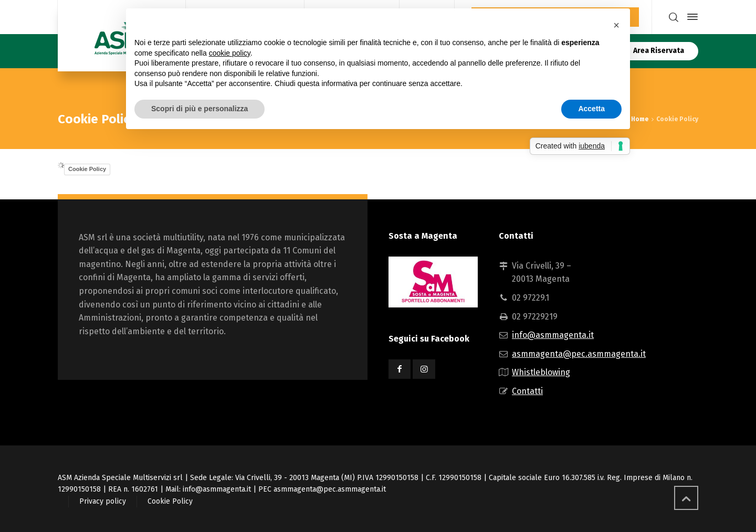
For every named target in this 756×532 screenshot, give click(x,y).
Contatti (527, 391)
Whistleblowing (541, 372)
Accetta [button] (591, 109)
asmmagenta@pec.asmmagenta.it (579, 354)
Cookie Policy (87, 169)
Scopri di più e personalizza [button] (199, 109)
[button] (616, 25)
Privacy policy (103, 501)
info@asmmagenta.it (553, 335)
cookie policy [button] (230, 53)
